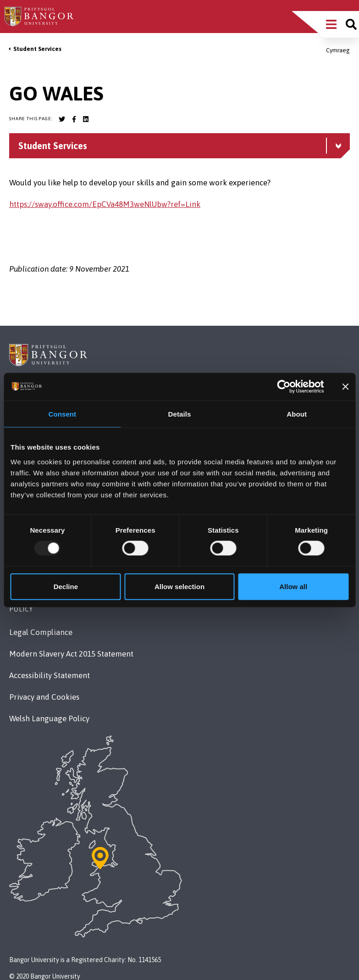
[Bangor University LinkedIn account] (86, 119)
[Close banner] (345, 387)
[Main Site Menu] (331, 24)
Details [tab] (180, 414)
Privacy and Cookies (44, 697)
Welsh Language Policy (49, 718)
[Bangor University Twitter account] (62, 119)
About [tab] (297, 414)
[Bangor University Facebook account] (74, 119)
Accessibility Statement (50, 675)
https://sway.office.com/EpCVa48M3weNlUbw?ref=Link (105, 204)
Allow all (293, 586)
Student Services (37, 49)
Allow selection (179, 586)
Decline (66, 586)
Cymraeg (338, 50)
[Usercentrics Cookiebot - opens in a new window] (284, 387)
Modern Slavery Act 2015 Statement (71, 654)
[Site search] (351, 24)
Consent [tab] (62, 414)
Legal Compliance (41, 632)
